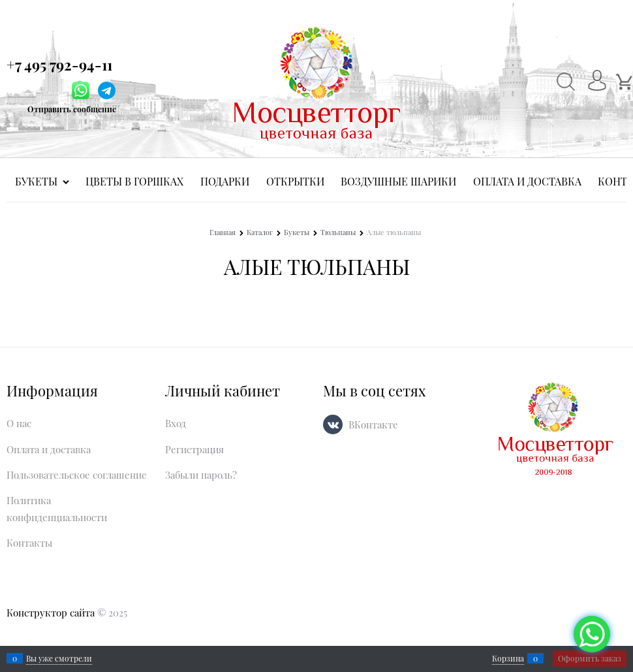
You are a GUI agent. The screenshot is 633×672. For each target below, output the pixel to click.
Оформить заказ (590, 658)
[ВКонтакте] (333, 424)
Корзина (508, 658)
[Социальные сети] (592, 634)
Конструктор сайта (51, 613)
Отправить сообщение (72, 109)
